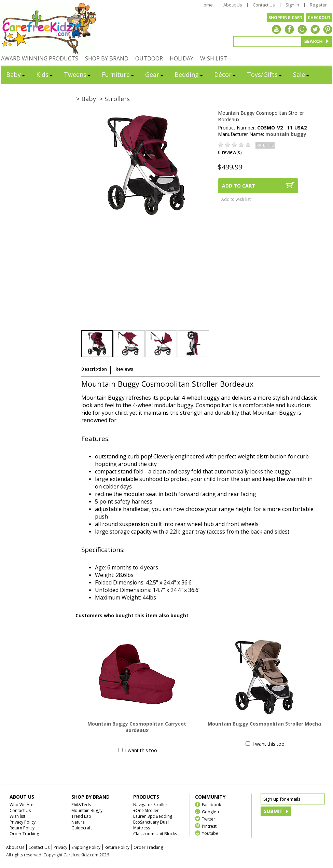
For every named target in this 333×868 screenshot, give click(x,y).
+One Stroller (146, 810)
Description (94, 369)
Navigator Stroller (150, 805)
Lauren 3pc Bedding (153, 816)
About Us (233, 5)
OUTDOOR (149, 58)
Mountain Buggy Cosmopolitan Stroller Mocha (264, 724)
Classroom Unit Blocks (155, 834)
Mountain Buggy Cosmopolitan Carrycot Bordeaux (137, 727)
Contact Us (264, 5)
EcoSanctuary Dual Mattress (151, 825)
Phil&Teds (81, 805)
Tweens (78, 74)
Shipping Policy (86, 847)
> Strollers (115, 99)
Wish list (17, 816)
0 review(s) (230, 152)
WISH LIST (214, 58)
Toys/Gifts (265, 74)
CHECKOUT (319, 18)
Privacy (60, 847)
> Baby (86, 99)
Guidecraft (82, 828)
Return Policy (22, 828)
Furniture (118, 74)
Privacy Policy (23, 822)
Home (207, 5)
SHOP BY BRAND (107, 58)
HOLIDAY (182, 58)
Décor (225, 74)
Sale (302, 74)
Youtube (210, 833)
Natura (78, 822)
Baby (16, 74)
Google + (211, 811)
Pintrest (209, 826)
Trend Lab (81, 816)
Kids (45, 74)
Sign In (292, 5)
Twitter (209, 819)
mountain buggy (286, 134)
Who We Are (22, 805)
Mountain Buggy (87, 810)
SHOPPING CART (286, 18)
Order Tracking (24, 834)
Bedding (189, 74)
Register (318, 5)
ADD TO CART (239, 186)
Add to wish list (236, 199)
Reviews (124, 369)
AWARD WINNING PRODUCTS (40, 58)
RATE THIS (265, 145)
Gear (155, 74)
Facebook (211, 804)
